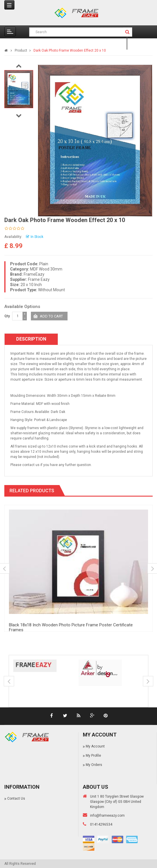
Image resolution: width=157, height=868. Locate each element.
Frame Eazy (39, 279)
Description (31, 339)
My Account (95, 746)
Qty (7, 316)
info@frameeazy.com (107, 816)
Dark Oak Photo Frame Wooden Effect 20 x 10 (70, 50)
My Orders (94, 765)
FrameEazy (34, 274)
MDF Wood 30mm (46, 269)
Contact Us (16, 799)
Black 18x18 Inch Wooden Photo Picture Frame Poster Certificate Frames (71, 627)
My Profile (93, 756)
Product (21, 50)
